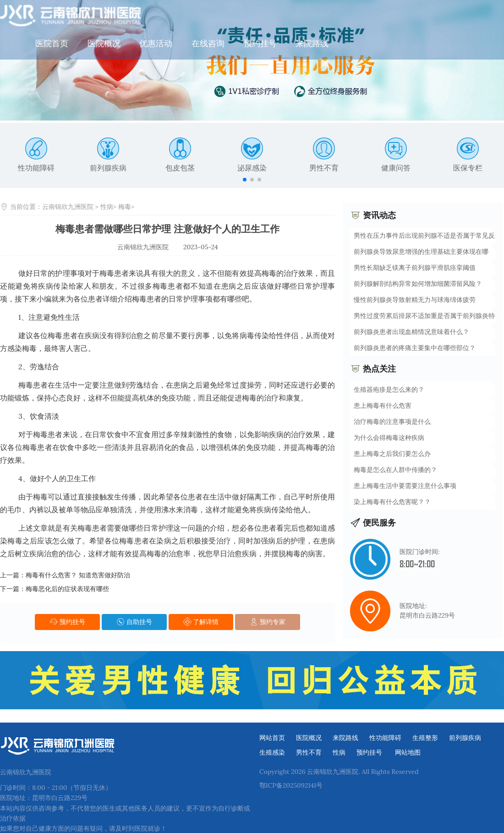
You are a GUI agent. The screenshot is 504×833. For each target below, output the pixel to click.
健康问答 (396, 154)
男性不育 (324, 154)
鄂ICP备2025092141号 (291, 782)
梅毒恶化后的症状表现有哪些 (67, 588)
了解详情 (201, 621)
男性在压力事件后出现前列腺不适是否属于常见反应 (427, 235)
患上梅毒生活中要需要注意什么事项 (405, 485)
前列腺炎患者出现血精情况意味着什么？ (411, 331)
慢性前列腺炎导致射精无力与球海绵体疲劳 (415, 299)
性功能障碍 (36, 154)
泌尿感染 (252, 154)
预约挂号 (342, 16)
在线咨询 (290, 16)
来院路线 (394, 16)
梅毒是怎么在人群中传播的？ (395, 469)
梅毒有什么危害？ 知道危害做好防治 (78, 575)
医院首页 (134, 16)
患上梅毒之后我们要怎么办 (392, 453)
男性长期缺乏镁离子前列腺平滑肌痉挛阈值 (415, 267)
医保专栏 (468, 154)
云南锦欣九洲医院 (68, 206)
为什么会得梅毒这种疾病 (389, 437)
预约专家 (268, 621)
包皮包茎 (180, 154)
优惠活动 (238, 16)
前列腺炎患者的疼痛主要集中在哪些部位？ (415, 347)
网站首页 (272, 734)
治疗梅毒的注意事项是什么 (392, 421)
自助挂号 (134, 621)
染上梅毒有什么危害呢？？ (392, 501)
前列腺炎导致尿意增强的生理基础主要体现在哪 (421, 251)
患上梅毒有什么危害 (383, 405)
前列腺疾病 (108, 154)
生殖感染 (272, 749)
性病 (107, 206)
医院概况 (186, 16)
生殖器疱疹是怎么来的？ (389, 389)
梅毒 (125, 206)
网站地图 (408, 749)
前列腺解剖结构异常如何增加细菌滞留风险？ (418, 283)
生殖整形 (425, 734)
